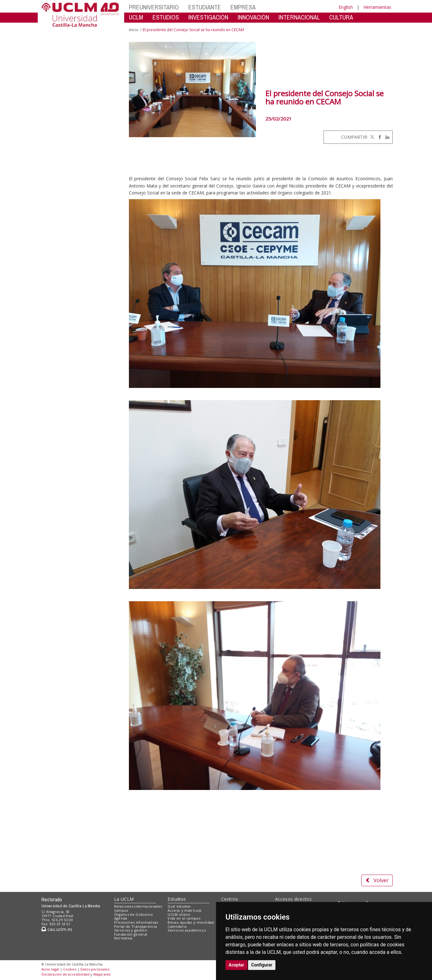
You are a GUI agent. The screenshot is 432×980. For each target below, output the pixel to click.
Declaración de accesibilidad (66, 974)
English (346, 7)
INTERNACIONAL (299, 17)
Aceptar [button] (236, 965)
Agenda (121, 918)
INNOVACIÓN (253, 17)
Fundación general (131, 934)
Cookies (70, 969)
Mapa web (102, 974)
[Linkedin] (386, 137)
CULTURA (341, 17)
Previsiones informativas (136, 922)
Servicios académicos (187, 930)
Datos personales (95, 969)
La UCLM (124, 899)
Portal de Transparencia (136, 926)
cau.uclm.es (57, 929)
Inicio (134, 30)
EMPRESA (243, 7)
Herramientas (377, 7)
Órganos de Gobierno (133, 914)
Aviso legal (50, 969)
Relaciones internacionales (138, 906)
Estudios (177, 899)
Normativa (123, 938)
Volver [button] (377, 880)
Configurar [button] (262, 965)
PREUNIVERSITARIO (154, 7)
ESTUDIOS (166, 17)
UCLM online (179, 914)
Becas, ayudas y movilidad (191, 922)
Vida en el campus (184, 918)
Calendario (177, 926)
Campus (121, 910)
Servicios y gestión (131, 930)
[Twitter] (372, 137)
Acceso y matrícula (184, 910)
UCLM (136, 17)
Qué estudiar (179, 906)
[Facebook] (378, 137)
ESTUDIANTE (205, 7)
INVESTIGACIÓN (208, 17)
